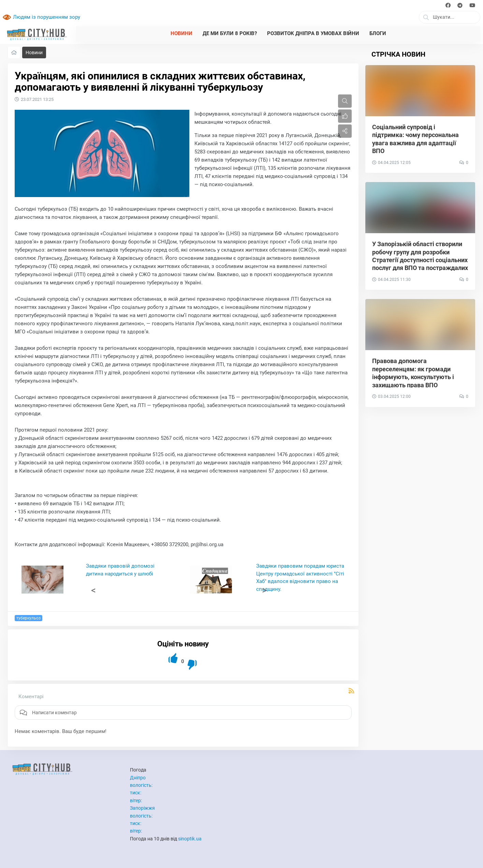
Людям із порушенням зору (47, 17)
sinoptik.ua (190, 839)
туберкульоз (28, 618)
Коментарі (31, 697)
